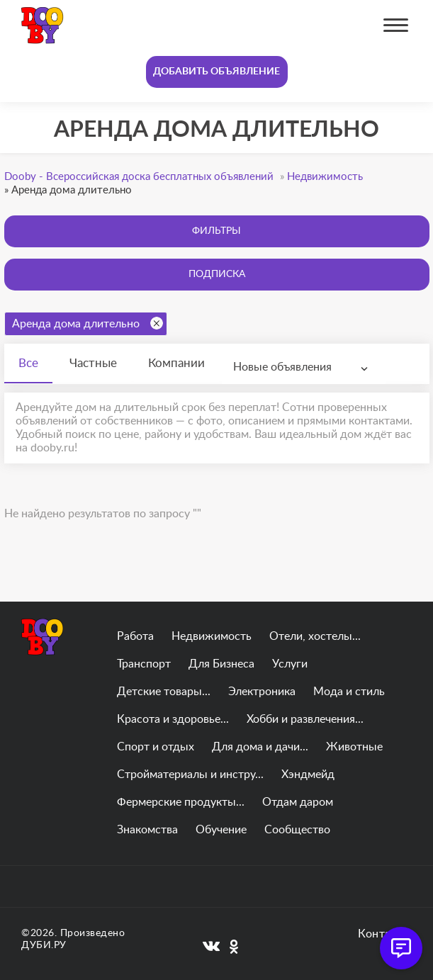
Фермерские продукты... (181, 802)
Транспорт (144, 664)
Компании (176, 363)
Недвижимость (212, 636)
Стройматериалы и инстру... (190, 775)
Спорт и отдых (156, 747)
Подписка (217, 274)
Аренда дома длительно (88, 323)
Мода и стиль (349, 692)
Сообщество (297, 830)
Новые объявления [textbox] (282, 367)
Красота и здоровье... (173, 719)
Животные (354, 747)
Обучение (221, 830)
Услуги (290, 664)
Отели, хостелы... (315, 636)
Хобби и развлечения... (305, 719)
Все (28, 363)
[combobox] (304, 367)
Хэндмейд (308, 775)
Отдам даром (298, 802)
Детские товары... (164, 692)
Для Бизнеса (221, 664)
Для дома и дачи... (260, 747)
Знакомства (147, 830)
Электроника (262, 692)
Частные (93, 363)
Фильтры (216, 231)
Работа (135, 636)
